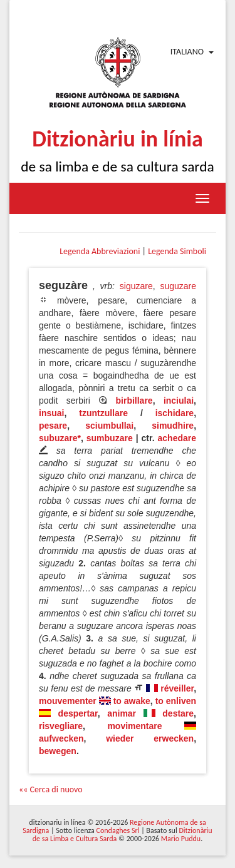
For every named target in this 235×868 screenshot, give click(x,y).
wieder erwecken (150, 738)
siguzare (136, 286)
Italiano (187, 52)
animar (122, 713)
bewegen (58, 751)
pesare (53, 426)
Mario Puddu (181, 839)
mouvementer (68, 701)
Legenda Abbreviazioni (100, 251)
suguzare (178, 286)
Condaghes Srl (118, 830)
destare (178, 713)
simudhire (173, 426)
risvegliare (61, 726)
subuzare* (60, 438)
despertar (78, 713)
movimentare (134, 726)
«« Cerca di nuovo (51, 789)
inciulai (179, 401)
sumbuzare (110, 438)
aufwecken (61, 738)
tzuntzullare (103, 413)
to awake (132, 701)
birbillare (134, 401)
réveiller (177, 688)
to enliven (176, 701)
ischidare (175, 413)
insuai (51, 413)
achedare (177, 438)
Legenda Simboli (177, 251)
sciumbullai (109, 426)
